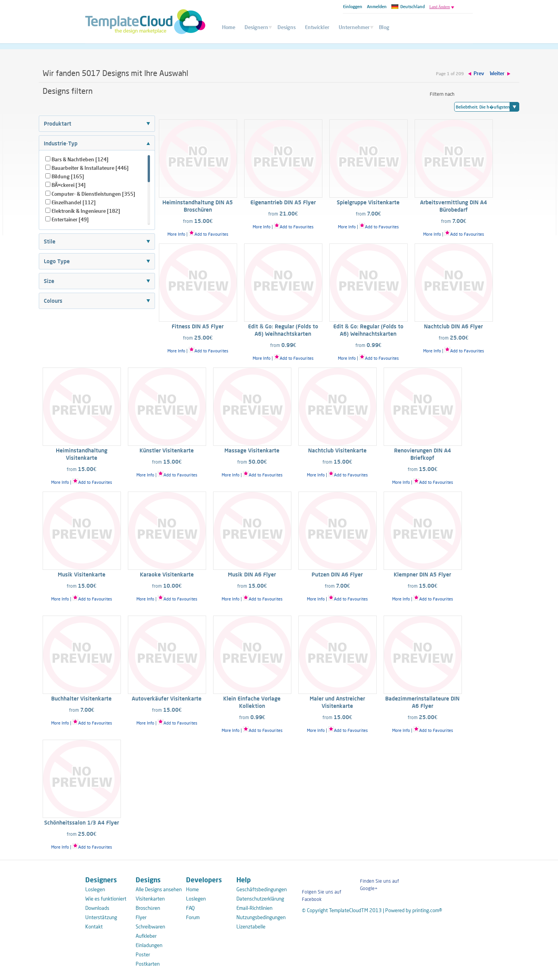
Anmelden (377, 7)
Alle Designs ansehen (159, 889)
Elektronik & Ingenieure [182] (86, 211)
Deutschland (408, 7)
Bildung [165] (68, 176)
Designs (287, 27)
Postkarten (148, 964)
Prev (479, 73)
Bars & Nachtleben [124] (80, 159)
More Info (176, 234)
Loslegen (95, 889)
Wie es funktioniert (106, 899)
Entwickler (317, 27)
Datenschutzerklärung (260, 899)
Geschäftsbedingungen (260, 889)
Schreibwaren (150, 927)
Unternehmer (354, 27)
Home (229, 27)
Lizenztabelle (251, 927)
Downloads (97, 908)
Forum (193, 917)
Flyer (141, 917)
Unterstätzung (101, 917)
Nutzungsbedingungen (260, 917)
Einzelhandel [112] (74, 202)
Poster (143, 954)
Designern (256, 27)
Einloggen (353, 7)
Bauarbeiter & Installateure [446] (90, 168)
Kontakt (94, 927)
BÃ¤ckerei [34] (69, 185)
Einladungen (149, 945)
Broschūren (148, 908)
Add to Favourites (208, 234)
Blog (384, 27)
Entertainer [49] (70, 219)
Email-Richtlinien (254, 908)
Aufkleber (146, 936)
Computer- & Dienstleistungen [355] (93, 194)
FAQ (190, 908)
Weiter (497, 73)
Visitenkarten (150, 899)
